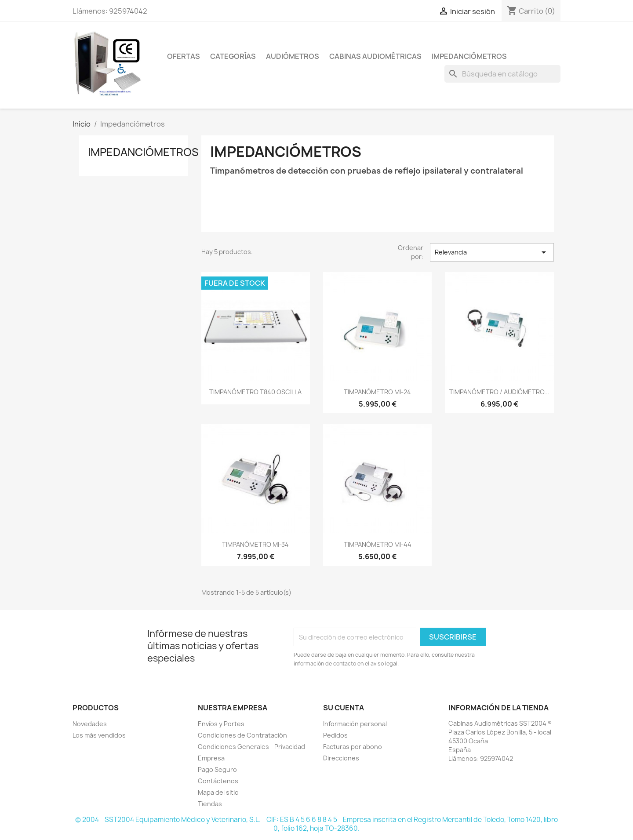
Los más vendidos (99, 735)
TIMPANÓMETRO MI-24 (377, 392)
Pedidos (335, 735)
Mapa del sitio (218, 792)
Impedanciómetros (469, 56)
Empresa (211, 758)
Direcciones (341, 758)
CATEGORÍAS (233, 56)
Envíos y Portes (221, 724)
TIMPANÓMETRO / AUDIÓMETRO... (499, 392)
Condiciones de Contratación (242, 735)
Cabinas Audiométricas (375, 56)
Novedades (90, 724)
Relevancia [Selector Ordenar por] (492, 252)
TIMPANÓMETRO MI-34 (255, 544)
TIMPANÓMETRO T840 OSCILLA (255, 392)
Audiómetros (293, 56)
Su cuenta (344, 708)
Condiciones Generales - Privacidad (251, 747)
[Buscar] (502, 74)
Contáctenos (218, 781)
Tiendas (210, 804)
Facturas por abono (353, 747)
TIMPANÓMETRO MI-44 (378, 544)
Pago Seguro (217, 769)
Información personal (355, 724)
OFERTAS (184, 56)
